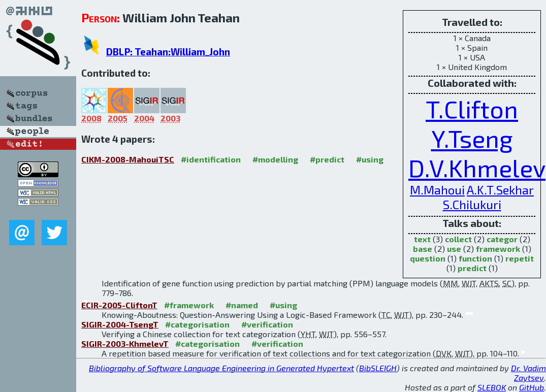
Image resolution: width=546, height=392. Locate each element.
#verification (267, 324)
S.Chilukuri (472, 204)
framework (498, 249)
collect (458, 239)
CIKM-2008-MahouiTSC (128, 159)
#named (242, 305)
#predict (327, 159)
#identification (211, 159)
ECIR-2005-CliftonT (119, 305)
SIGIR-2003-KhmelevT (125, 344)
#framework (189, 305)
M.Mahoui (437, 190)
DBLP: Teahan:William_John (168, 52)
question (428, 258)
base (423, 249)
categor (502, 239)
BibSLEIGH (378, 368)
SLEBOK (492, 387)
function (475, 258)
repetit (520, 258)
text (422, 239)
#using (370, 159)
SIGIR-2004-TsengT (120, 324)
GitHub (532, 387)
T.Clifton (472, 109)
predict (472, 268)
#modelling (275, 159)
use (454, 249)
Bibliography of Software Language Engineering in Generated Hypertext (221, 368)
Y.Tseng (472, 138)
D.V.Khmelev (477, 168)
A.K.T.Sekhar (500, 190)
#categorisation (197, 324)
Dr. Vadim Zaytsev (528, 373)
